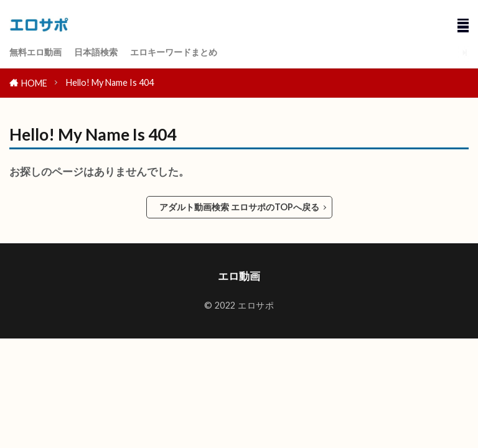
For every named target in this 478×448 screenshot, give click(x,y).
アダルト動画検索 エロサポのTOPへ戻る (239, 207)
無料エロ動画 (35, 52)
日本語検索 (96, 52)
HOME (34, 83)
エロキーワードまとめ (174, 52)
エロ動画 (239, 276)
